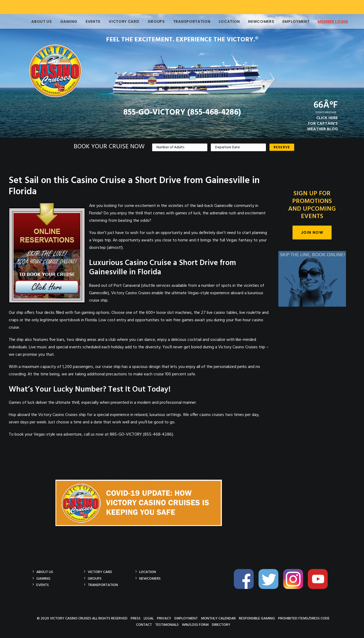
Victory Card (121, 21)
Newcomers (258, 21)
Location (227, 21)
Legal (149, 618)
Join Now (312, 232)
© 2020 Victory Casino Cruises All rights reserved (82, 618)
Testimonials (167, 625)
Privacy (164, 618)
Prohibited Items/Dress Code (304, 618)
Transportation (189, 21)
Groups (153, 21)
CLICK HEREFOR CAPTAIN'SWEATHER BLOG (322, 124)
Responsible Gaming (257, 618)
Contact (144, 625)
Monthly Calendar (218, 618)
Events (90, 21)
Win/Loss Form (195, 625)
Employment (293, 21)
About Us (39, 21)
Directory (221, 625)
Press (136, 618)
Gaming (66, 21)
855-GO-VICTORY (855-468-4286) (182, 112)
